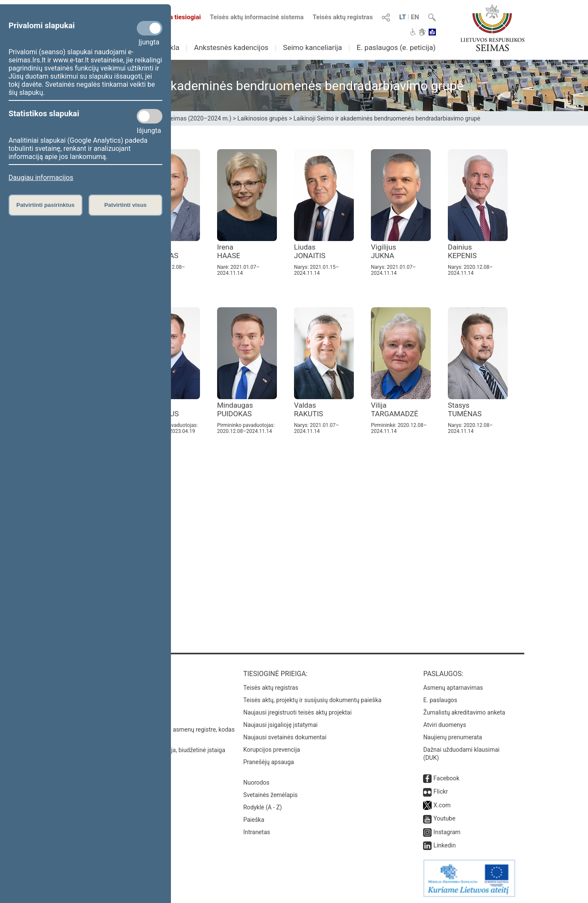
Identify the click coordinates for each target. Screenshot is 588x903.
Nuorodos (256, 782)
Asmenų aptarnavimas (453, 688)
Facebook (446, 778)
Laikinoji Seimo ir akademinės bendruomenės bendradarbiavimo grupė (387, 118)
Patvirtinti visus (125, 205)
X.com (442, 805)
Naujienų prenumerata (453, 737)
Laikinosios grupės (263, 118)
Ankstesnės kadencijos (231, 47)
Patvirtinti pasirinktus (45, 205)
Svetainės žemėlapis (270, 795)
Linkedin (444, 845)
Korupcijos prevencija (272, 750)
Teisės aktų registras (343, 17)
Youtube (444, 818)
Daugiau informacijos (41, 178)
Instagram (447, 832)
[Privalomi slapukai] (150, 28)
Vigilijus (384, 251)
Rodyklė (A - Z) (263, 807)
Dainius (462, 251)
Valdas (309, 409)
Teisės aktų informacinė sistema (257, 17)
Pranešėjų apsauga (269, 762)
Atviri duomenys (444, 725)
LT (403, 17)
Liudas (310, 251)
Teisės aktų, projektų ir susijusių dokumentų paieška (312, 700)
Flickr (441, 791)
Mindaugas (235, 409)
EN (415, 17)
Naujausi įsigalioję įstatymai (280, 725)
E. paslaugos (440, 700)
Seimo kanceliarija (312, 47)
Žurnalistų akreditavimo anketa (464, 712)
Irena (229, 251)
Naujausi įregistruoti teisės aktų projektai (297, 712)
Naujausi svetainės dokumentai (285, 737)
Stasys (465, 409)
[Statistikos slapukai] (150, 116)
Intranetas (257, 832)
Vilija (395, 409)
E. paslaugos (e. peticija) (396, 47)
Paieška (254, 820)
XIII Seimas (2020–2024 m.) (194, 118)
